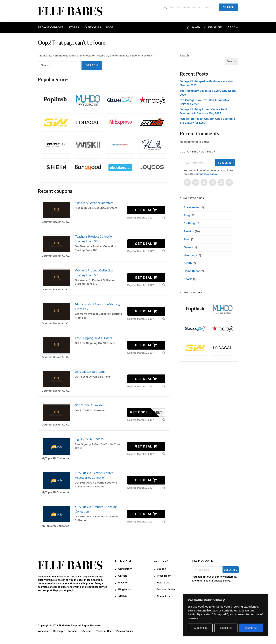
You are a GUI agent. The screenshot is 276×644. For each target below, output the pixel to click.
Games (188, 247)
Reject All (226, 628)
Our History (125, 569)
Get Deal (146, 210)
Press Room (164, 576)
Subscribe (225, 163)
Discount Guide (166, 589)
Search (229, 7)
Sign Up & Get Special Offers (94, 203)
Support (162, 569)
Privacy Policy (125, 631)
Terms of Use (104, 631)
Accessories (192, 207)
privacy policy (209, 174)
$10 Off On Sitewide (89, 405)
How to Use (164, 583)
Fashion (189, 231)
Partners (73, 631)
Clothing (189, 223)
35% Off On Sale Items (90, 371)
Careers (123, 576)
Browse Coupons (51, 27)
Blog (110, 27)
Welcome (43, 631)
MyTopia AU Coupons (56, 458)
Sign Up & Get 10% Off (90, 439)
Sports (188, 279)
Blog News (124, 589)
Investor (123, 583)
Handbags (190, 255)
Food (187, 239)
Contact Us (163, 596)
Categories (92, 27)
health (188, 263)
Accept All (251, 628)
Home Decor (192, 271)
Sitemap (58, 631)
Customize (200, 628)
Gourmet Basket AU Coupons (56, 222)
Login (232, 27)
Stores (74, 27)
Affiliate (123, 596)
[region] (225, 615)
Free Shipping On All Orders (93, 338)
